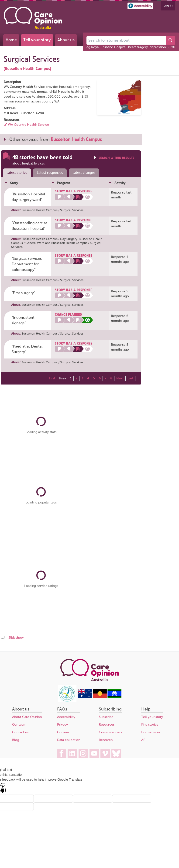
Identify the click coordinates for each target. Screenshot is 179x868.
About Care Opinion (27, 717)
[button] (140, 6)
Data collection (69, 740)
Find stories (150, 725)
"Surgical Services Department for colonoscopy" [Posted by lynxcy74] (27, 264)
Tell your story (37, 40)
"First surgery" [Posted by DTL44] (23, 293)
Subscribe (106, 717)
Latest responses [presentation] (50, 173)
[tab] (16, 173)
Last (130, 378)
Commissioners (110, 732)
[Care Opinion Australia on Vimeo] (105, 753)
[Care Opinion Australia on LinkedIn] (72, 753)
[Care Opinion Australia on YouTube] (94, 753)
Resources (107, 725)
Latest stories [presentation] (17, 173)
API (144, 740)
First (52, 378)
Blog (16, 740)
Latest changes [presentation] (84, 173)
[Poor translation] (3, 788)
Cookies (63, 732)
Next (120, 378)
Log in (168, 5)
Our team (19, 725)
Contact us (20, 732)
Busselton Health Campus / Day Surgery (49, 239)
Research (106, 740)
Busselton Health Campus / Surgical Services (52, 210)
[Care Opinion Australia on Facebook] (61, 753)
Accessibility (66, 717)
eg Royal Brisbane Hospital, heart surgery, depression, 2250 (131, 47)
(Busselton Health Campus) (27, 69)
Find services (151, 732)
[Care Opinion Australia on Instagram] (83, 753)
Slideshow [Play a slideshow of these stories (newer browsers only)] (16, 638)
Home (11, 40)
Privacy (62, 725)
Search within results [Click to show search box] (116, 158)
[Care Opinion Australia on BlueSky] (116, 753)
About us (66, 40)
